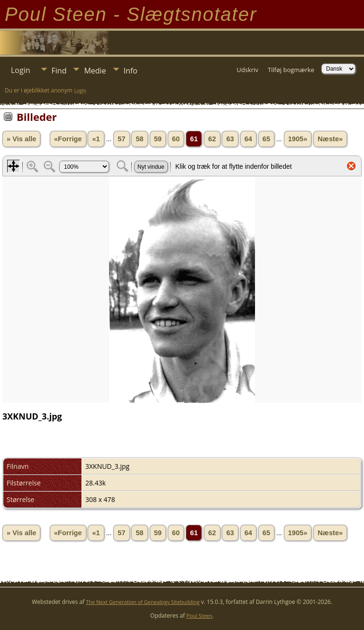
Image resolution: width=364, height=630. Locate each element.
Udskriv (247, 70)
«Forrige (68, 139)
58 (139, 139)
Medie (95, 71)
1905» (298, 139)
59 (158, 139)
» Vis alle (21, 139)
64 (248, 139)
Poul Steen (199, 616)
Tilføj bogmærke (291, 70)
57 (121, 139)
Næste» (330, 139)
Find (59, 71)
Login (21, 70)
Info (131, 71)
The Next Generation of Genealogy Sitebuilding (143, 602)
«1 (96, 139)
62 (212, 139)
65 (266, 139)
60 (176, 139)
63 (230, 139)
